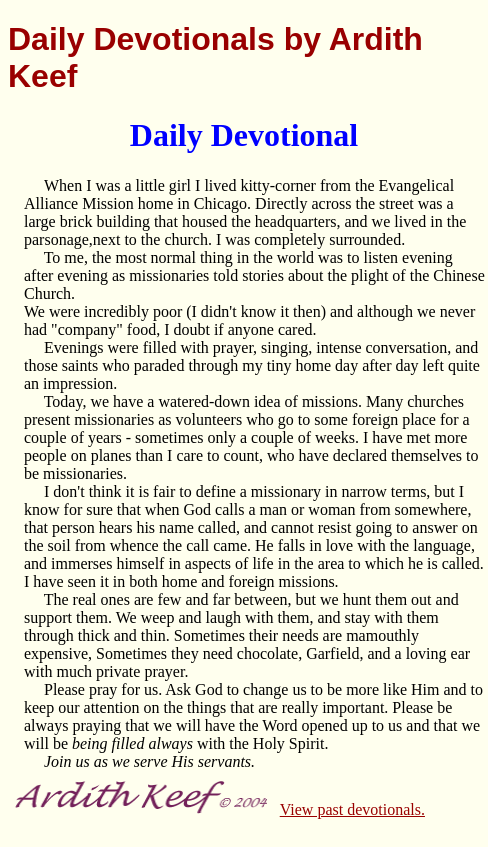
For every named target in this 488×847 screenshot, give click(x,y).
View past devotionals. (352, 809)
